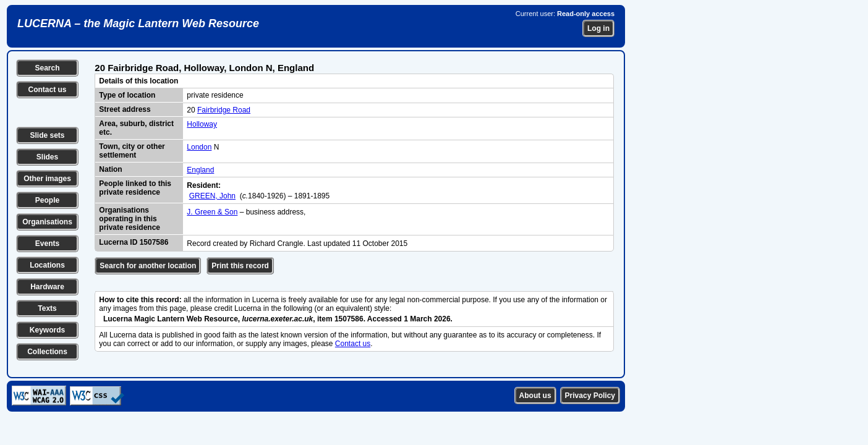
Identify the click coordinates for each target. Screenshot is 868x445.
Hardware (47, 287)
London (199, 147)
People (47, 200)
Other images (47, 179)
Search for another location (148, 266)
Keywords (47, 330)
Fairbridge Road (224, 110)
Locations (47, 265)
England (200, 170)
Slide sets (47, 135)
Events (47, 244)
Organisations (47, 222)
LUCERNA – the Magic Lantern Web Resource (138, 23)
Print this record (240, 266)
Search (47, 68)
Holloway (202, 124)
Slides (47, 157)
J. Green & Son (212, 212)
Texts (47, 308)
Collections (47, 352)
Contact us (47, 90)
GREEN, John (212, 196)
